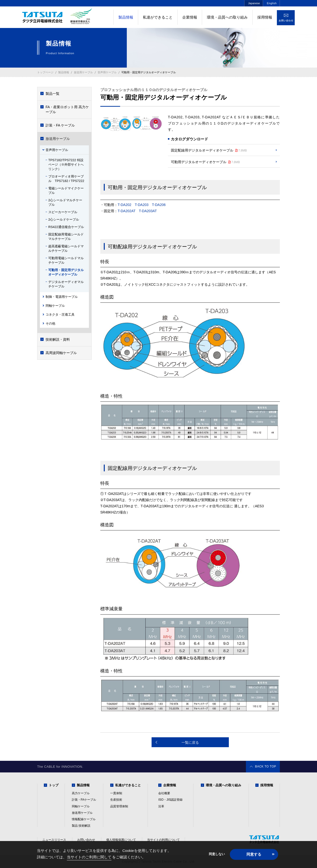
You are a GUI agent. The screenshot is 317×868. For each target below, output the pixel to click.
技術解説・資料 (58, 339)
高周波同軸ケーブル (61, 353)
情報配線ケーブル (84, 819)
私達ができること (158, 17)
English (272, 3)
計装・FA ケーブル (60, 125)
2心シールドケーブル (64, 219)
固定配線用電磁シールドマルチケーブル (66, 237)
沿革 (161, 806)
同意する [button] (254, 854)
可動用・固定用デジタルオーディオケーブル (66, 272)
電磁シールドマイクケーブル (66, 191)
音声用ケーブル (57, 150)
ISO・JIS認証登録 (170, 800)
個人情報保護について (121, 840)
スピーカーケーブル (63, 212)
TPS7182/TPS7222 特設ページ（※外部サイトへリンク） (66, 165)
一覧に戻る (190, 742)
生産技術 (116, 800)
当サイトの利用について (163, 840)
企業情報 (190, 17)
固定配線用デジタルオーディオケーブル (209, 151)
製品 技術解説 (81, 826)
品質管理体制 (119, 806)
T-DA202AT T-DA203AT (137, 211)
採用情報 (265, 17)
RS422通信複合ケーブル (66, 227)
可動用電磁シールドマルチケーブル (66, 260)
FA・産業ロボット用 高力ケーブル (67, 109)
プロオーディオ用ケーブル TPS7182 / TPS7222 (66, 179)
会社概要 (164, 793)
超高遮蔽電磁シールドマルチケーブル (66, 248)
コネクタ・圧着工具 (60, 315)
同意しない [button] (217, 854)
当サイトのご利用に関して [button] (89, 857)
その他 (50, 323)
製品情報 (83, 785)
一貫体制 (116, 793)
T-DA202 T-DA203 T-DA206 (143, 205)
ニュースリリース (54, 840)
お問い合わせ (86, 840)
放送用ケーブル (58, 139)
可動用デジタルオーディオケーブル (205, 162)
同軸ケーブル (55, 306)
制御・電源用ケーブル (62, 297)
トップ (54, 785)
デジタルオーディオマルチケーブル (66, 284)
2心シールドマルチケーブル (65, 202)
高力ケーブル (81, 793)
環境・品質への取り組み (227, 17)
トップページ (45, 72)
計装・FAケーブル (84, 800)
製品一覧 (53, 94)
